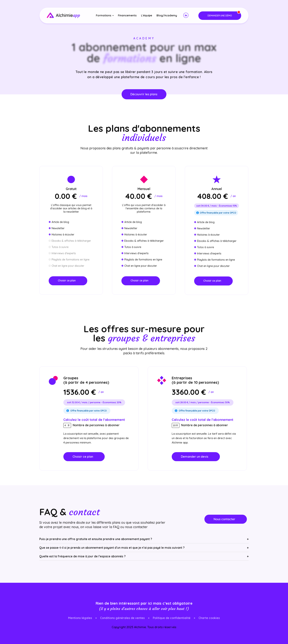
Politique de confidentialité (172, 618)
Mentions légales (80, 618)
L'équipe (147, 15)
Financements (127, 15)
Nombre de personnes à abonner (96, 425)
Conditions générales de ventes (122, 618)
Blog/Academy (167, 15)
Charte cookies (209, 618)
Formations (104, 15)
